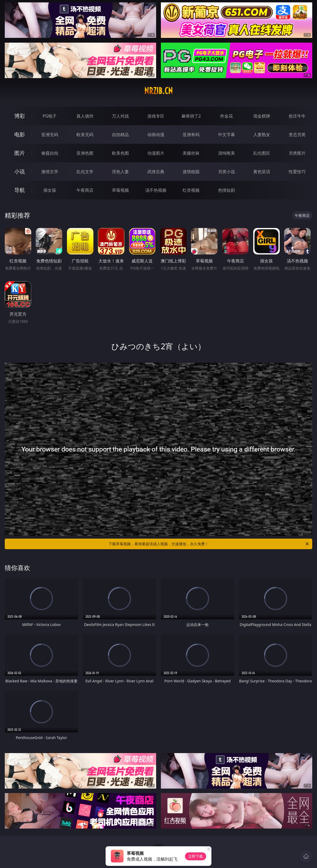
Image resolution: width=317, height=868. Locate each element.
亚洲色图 (85, 153)
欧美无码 (85, 135)
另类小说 (227, 172)
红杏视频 (191, 190)
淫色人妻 (120, 172)
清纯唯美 (227, 153)
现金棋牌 (262, 116)
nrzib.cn (158, 91)
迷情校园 (191, 172)
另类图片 (297, 153)
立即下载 (196, 856)
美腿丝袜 (191, 153)
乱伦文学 (85, 172)
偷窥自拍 (50, 153)
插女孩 (50, 190)
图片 (20, 153)
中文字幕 (227, 135)
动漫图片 (156, 153)
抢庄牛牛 (297, 116)
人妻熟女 (262, 135)
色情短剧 (227, 190)
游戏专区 (156, 116)
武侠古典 (156, 172)
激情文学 (50, 172)
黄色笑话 (262, 172)
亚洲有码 (191, 135)
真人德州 (85, 116)
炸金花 (227, 116)
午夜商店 (85, 190)
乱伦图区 (262, 153)
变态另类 (297, 135)
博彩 (20, 116)
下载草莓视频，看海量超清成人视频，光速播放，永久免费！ (209, 544)
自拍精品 (120, 135)
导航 (20, 190)
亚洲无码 (50, 135)
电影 (20, 134)
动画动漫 (156, 135)
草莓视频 (120, 190)
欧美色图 (120, 153)
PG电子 (50, 116)
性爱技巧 (297, 172)
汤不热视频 (156, 190)
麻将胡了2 (191, 116)
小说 (20, 171)
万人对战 (120, 116)
